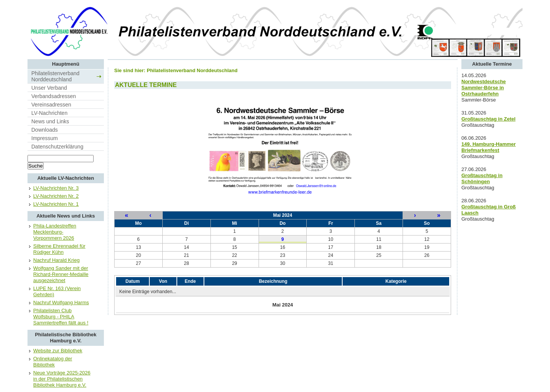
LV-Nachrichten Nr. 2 (56, 196)
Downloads (44, 130)
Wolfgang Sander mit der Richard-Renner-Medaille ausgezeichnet (61, 274)
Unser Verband (49, 88)
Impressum (44, 138)
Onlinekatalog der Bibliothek (53, 362)
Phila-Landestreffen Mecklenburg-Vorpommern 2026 (55, 232)
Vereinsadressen (51, 105)
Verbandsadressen (54, 96)
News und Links (50, 121)
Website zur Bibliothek (58, 351)
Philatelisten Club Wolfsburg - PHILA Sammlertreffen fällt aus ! (61, 317)
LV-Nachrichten (49, 113)
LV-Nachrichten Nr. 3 (56, 188)
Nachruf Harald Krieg (56, 260)
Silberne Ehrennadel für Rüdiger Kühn (59, 249)
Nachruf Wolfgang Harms (61, 302)
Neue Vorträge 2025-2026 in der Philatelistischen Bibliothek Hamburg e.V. (62, 379)
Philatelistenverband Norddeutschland (55, 76)
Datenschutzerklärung (57, 147)
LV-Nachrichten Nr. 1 (56, 204)
